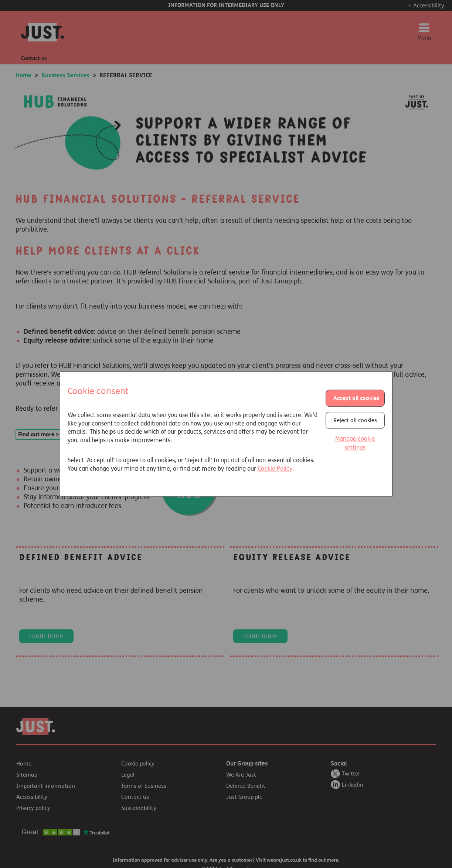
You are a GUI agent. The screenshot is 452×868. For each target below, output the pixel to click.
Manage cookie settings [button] (355, 443)
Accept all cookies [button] (356, 398)
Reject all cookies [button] (355, 421)
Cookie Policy (275, 469)
